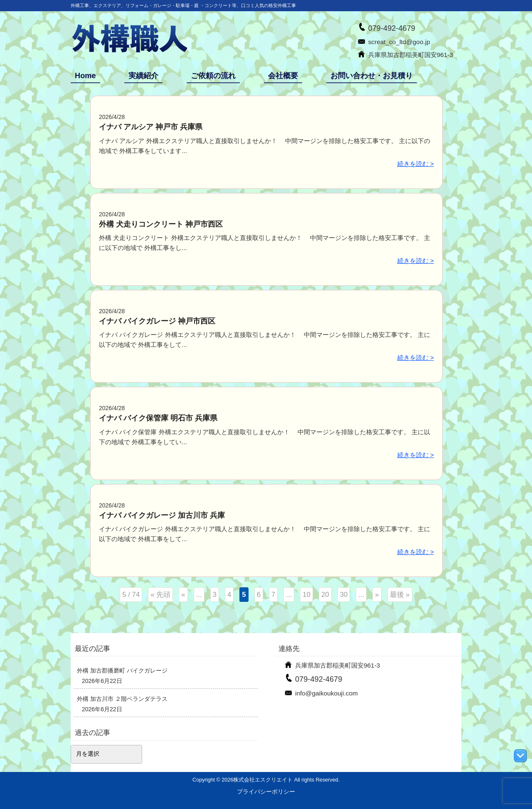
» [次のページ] (377, 595)
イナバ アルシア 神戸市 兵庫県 (151, 127)
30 (344, 595)
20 (325, 595)
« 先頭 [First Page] (160, 595)
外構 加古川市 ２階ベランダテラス (122, 699)
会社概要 (283, 76)
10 (307, 595)
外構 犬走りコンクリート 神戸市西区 (161, 224)
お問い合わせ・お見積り (372, 76)
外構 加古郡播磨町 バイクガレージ (122, 670)
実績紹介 (143, 76)
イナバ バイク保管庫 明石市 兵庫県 (158, 418)
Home (85, 76)
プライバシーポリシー (266, 792)
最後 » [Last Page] (400, 595)
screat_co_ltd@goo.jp (399, 42)
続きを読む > (416, 164)
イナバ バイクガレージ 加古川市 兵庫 (162, 515)
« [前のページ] (183, 595)
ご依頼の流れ (213, 76)
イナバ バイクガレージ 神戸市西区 (157, 321)
